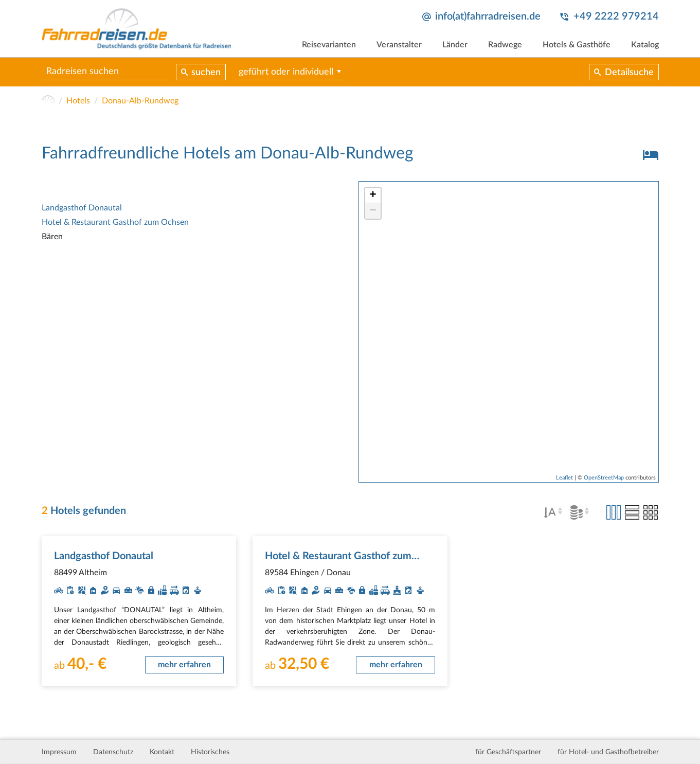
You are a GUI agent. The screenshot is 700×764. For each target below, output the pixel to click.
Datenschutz (113, 752)
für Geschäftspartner (508, 752)
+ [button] (373, 196)
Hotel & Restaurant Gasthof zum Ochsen (115, 222)
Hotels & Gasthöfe (577, 45)
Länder (455, 45)
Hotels (78, 101)
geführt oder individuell (286, 72)
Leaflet (564, 478)
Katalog (645, 45)
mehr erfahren (184, 665)
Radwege (505, 45)
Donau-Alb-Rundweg (140, 101)
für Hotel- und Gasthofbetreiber (608, 752)
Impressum (59, 752)
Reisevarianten (329, 45)
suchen (206, 73)
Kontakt (162, 752)
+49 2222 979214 (616, 16)
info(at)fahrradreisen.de (488, 16)
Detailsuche (629, 73)
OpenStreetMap (604, 478)
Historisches (210, 752)
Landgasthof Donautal (82, 208)
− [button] (373, 211)
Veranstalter (399, 45)
